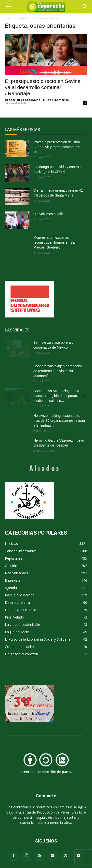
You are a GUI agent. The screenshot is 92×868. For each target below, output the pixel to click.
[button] (85, 7)
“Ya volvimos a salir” (49, 214)
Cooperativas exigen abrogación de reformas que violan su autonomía (58, 371)
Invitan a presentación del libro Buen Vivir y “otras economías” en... (57, 147)
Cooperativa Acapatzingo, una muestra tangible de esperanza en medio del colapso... (59, 396)
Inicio (9, 18)
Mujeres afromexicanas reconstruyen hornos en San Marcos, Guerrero (55, 242)
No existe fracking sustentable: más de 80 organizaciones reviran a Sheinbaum (59, 421)
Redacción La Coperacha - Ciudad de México (37, 100)
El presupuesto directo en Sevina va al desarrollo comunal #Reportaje (43, 87)
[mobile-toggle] (8, 7)
